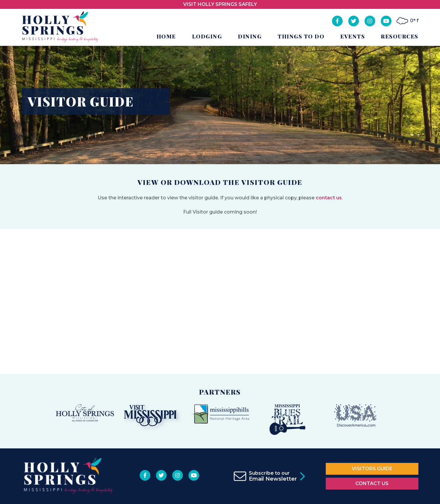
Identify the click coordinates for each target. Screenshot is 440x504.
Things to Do (301, 36)
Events (353, 36)
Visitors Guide (372, 469)
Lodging (207, 36)
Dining (250, 36)
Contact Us (372, 483)
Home (166, 36)
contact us (329, 198)
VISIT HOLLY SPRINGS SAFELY (220, 4)
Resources (400, 36)
